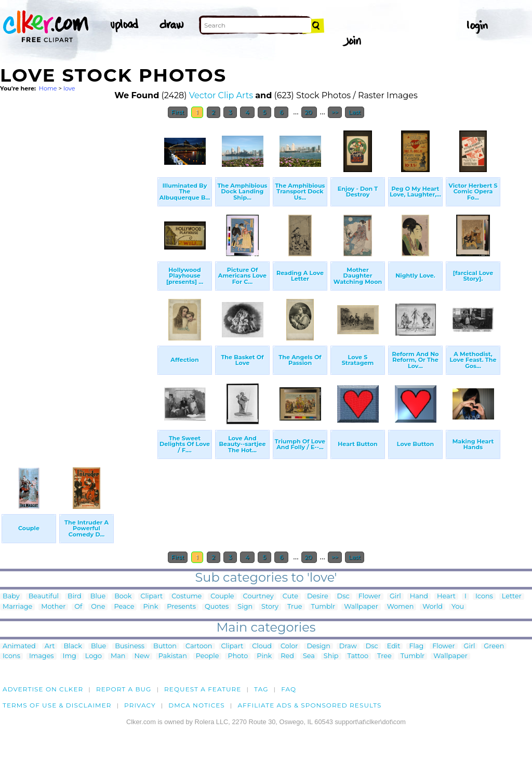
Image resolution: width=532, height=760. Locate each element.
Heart (446, 597)
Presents (181, 607)
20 (309, 112)
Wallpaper (361, 607)
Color (289, 646)
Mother (53, 607)
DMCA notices (197, 705)
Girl (395, 597)
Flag (416, 646)
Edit (394, 646)
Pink (150, 607)
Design (318, 646)
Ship (331, 656)
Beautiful (44, 597)
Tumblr (323, 607)
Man (118, 656)
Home (48, 88)
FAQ (289, 689)
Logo (94, 656)
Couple (222, 597)
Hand (419, 597)
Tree (384, 656)
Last (355, 112)
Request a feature (203, 689)
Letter (512, 597)
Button (165, 646)
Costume (187, 597)
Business (130, 646)
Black (72, 646)
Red (287, 656)
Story (270, 607)
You (458, 607)
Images (42, 656)
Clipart (152, 597)
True (295, 607)
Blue (98, 597)
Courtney (258, 597)
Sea (309, 656)
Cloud (262, 646)
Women (401, 607)
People (208, 656)
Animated (19, 646)
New (142, 656)
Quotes (217, 607)
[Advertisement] (78, 280)
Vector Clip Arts (221, 95)
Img (70, 656)
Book (123, 597)
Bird (75, 597)
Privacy (140, 705)
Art (50, 646)
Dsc (343, 597)
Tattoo (358, 656)
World (433, 607)
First (178, 112)
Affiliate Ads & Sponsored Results (309, 705)
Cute (290, 597)
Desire (318, 597)
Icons (484, 597)
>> (335, 112)
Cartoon (199, 646)
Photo (238, 656)
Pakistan (173, 656)
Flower (370, 597)
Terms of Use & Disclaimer (57, 705)
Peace (124, 607)
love (69, 88)
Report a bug (124, 689)
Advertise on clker (43, 689)
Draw (348, 646)
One (98, 607)
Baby (11, 597)
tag (261, 689)
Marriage (17, 607)
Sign (245, 607)
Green (494, 646)
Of (78, 607)
